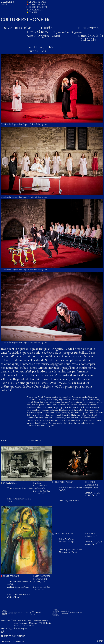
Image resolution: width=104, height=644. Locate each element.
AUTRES (35, 13)
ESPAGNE (25, 20)
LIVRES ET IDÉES (39, 2)
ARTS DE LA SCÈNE (40, 7)
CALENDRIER (7, 2)
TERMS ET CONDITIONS (13, 636)
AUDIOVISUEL (37, 10)
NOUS (4, 5)
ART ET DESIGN (38, 5)
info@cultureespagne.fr (17, 629)
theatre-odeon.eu (34, 441)
